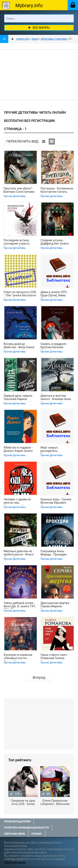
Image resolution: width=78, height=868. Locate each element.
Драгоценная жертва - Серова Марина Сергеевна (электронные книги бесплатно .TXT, (57, 605)
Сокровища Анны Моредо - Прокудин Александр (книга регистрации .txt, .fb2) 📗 (57, 553)
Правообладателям (17, 822)
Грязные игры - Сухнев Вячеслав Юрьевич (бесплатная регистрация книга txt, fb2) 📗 (56, 501)
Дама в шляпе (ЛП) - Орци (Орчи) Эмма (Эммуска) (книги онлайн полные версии (56, 294)
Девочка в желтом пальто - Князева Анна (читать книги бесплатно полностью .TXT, (57, 398)
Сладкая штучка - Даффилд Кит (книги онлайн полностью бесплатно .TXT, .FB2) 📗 (57, 242)
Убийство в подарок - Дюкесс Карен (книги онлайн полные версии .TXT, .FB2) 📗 (19, 450)
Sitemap (37, 834)
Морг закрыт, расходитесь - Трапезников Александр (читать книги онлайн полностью (57, 450)
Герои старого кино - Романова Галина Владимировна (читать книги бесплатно (56, 657)
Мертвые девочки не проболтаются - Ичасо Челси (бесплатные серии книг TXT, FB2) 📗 (19, 553)
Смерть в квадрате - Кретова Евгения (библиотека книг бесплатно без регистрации (54, 346)
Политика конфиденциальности (27, 828)
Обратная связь (15, 834)
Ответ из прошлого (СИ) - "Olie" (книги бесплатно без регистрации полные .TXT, (20, 294)
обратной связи (15, 862)
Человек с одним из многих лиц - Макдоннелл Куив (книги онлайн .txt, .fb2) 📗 (20, 501)
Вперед (39, 677)
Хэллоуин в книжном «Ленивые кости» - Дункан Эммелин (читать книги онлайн (18, 657)
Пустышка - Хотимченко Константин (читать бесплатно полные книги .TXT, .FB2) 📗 (57, 190)
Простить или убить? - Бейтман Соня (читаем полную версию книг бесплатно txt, (19, 190)
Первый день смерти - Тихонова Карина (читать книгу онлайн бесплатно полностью (19, 398)
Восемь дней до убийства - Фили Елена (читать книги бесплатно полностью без (20, 346)
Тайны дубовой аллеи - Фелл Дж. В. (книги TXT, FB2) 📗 (19, 605)
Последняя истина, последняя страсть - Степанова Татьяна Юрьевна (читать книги (19, 242)
